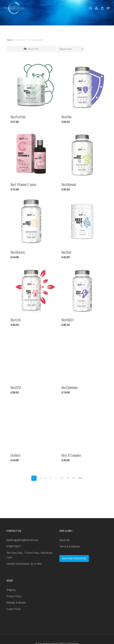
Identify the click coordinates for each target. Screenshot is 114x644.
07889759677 (14, 546)
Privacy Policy (14, 596)
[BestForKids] (31, 86)
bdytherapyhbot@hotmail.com (22, 540)
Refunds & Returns (16, 603)
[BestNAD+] (82, 289)
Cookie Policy (14, 609)
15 (68, 478)
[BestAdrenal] (82, 154)
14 (62, 478)
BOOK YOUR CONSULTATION (74, 559)
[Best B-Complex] (82, 424)
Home (9, 40)
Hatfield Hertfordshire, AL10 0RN (24, 564)
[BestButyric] (31, 221)
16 (73, 478)
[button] (108, 8)
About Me (65, 540)
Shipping (11, 590)
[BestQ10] (31, 357)
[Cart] (102, 8)
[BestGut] (82, 221)
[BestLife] (31, 289)
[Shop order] (70, 49)
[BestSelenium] (82, 357)
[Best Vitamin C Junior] (31, 154)
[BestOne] (82, 86)
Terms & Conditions (70, 546)
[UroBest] (31, 424)
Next (80, 478)
